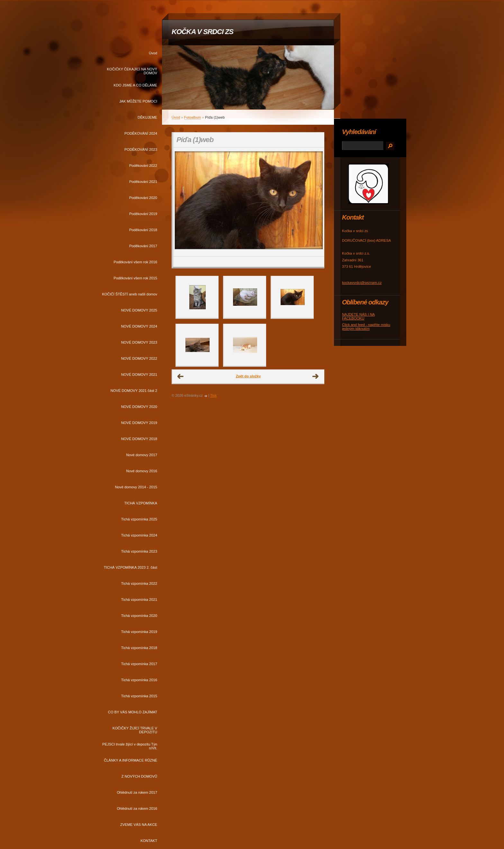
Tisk (213, 395)
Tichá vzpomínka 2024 (139, 535)
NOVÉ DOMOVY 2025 (139, 310)
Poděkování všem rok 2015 (135, 278)
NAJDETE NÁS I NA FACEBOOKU (358, 316)
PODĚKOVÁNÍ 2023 (141, 149)
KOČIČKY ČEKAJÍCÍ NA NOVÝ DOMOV (132, 71)
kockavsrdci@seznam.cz (362, 283)
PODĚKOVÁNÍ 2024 (141, 133)
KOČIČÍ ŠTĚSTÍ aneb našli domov (130, 294)
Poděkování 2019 (143, 214)
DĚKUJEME (147, 117)
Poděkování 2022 (143, 166)
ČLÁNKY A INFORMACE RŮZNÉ (130, 760)
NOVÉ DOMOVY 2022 (139, 358)
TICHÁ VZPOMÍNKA (141, 503)
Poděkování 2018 (143, 230)
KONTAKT (149, 841)
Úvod (153, 53)
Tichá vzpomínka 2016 (139, 680)
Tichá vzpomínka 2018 (139, 648)
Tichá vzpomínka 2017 (139, 664)
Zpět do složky (248, 376)
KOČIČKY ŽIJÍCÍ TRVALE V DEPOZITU (135, 730)
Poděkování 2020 (143, 198)
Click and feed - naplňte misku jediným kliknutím (366, 327)
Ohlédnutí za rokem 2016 (137, 808)
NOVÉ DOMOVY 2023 (139, 342)
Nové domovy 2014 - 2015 (136, 487)
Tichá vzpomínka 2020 (139, 616)
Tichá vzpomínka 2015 (139, 696)
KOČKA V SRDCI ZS (203, 32)
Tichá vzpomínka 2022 (139, 583)
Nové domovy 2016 (142, 471)
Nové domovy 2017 (142, 455)
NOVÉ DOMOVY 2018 (139, 439)
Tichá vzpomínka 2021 (139, 600)
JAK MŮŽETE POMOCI (138, 101)
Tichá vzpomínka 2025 (139, 519)
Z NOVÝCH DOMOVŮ (139, 776)
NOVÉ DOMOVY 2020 (139, 407)
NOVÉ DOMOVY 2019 (139, 423)
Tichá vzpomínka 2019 (139, 632)
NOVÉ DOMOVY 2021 (139, 375)
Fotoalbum (193, 117)
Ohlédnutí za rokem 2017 (137, 792)
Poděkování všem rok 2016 (135, 262)
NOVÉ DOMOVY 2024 (139, 326)
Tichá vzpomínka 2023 (139, 551)
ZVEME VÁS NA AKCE (139, 825)
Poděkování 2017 (143, 246)
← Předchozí (181, 376)
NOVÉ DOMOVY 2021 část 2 (134, 391)
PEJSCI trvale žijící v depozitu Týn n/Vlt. (130, 746)
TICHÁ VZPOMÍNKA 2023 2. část (130, 567)
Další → (316, 376)
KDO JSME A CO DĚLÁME (135, 85)
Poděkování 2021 (143, 182)
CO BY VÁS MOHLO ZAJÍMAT (133, 712)
